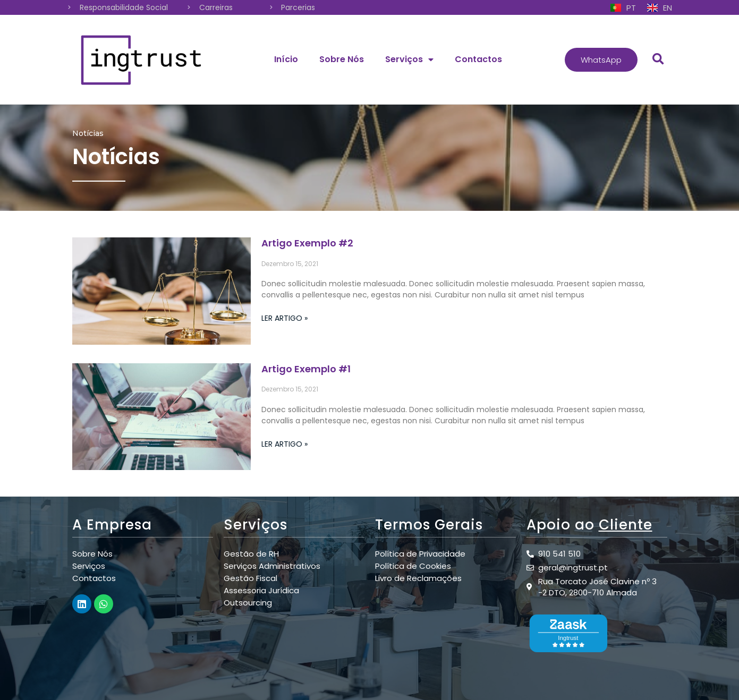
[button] (601, 60)
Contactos (478, 59)
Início (286, 59)
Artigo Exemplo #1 (306, 369)
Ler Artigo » (284, 318)
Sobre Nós (342, 59)
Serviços (409, 59)
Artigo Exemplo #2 (307, 243)
